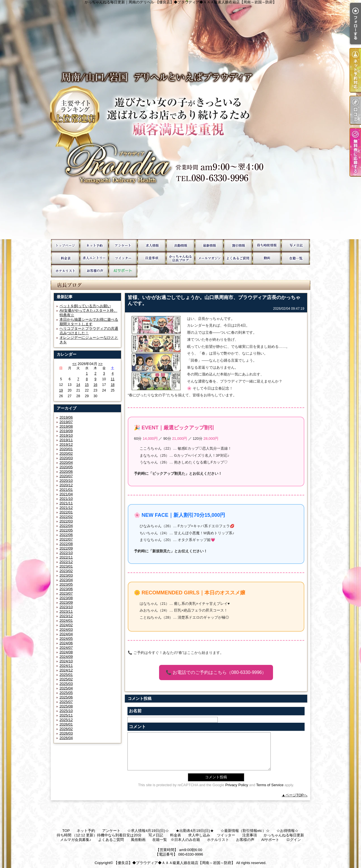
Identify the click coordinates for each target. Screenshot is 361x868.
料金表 (65, 258)
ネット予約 (94, 246)
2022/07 (66, 539)
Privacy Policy (237, 785)
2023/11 (66, 611)
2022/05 (66, 530)
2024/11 (66, 666)
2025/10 (66, 711)
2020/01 (66, 449)
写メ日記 (296, 246)
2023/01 (66, 566)
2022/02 (66, 517)
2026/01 (66, 724)
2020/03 (66, 458)
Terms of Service (270, 785)
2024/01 (66, 620)
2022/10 (66, 553)
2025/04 (66, 688)
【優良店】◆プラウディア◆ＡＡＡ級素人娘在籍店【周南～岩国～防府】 (174, 863)
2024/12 (66, 670)
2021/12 (66, 508)
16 (95, 385)
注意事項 (152, 258)
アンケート (123, 246)
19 (61, 390)
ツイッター (123, 258)
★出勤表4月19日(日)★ (180, 246)
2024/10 (66, 661)
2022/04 (66, 526)
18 (113, 385)
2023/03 (66, 575)
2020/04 (66, 462)
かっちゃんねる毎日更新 (180, 258)
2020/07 (66, 476)
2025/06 (66, 697)
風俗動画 (267, 258)
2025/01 (66, 675)
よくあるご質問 (238, 258)
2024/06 (66, 643)
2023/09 (66, 602)
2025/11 (66, 715)
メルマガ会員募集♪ (209, 258)
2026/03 (66, 733)
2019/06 (66, 417)
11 (113, 379)
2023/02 (66, 571)
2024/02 (66, 625)
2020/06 (66, 472)
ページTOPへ (297, 795)
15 (87, 385)
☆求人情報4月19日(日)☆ (152, 246)
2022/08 (66, 544)
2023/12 (66, 616)
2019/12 (66, 444)
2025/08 (66, 706)
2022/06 (66, 535)
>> (100, 364)
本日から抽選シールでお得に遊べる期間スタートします (89, 322)
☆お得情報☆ (238, 246)
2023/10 (66, 607)
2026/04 (66, 738)
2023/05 (66, 584)
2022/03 (66, 521)
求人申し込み (94, 258)
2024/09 (66, 657)
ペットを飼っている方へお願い (85, 306)
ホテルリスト (65, 271)
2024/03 (66, 629)
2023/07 (66, 593)
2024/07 (66, 648)
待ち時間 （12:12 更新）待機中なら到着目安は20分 (267, 246)
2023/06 (66, 589)
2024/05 (66, 639)
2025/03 (66, 684)
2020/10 (66, 481)
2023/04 (66, 580)
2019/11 (66, 440)
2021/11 (66, 503)
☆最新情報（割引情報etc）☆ (209, 246)
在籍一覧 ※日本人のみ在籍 (296, 258)
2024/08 (66, 652)
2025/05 (66, 693)
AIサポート (123, 271)
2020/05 (66, 467)
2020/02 (66, 453)
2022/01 (66, 512)
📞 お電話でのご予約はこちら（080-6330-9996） (216, 672)
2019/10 (66, 435)
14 (78, 385)
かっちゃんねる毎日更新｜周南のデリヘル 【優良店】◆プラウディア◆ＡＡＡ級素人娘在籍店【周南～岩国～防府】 (180, 120)
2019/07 (66, 422)
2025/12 (66, 720)
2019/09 (66, 431)
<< (74, 364)
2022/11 (66, 557)
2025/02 (66, 679)
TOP (65, 246)
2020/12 (66, 485)
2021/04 (66, 494)
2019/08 (66, 426)
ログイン (294, 840)
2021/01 (66, 490)
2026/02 (66, 729)
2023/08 (66, 598)
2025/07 (66, 702)
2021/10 (66, 499)
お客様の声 (94, 271)
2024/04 (66, 634)
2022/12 (66, 562)
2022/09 (66, 548)
